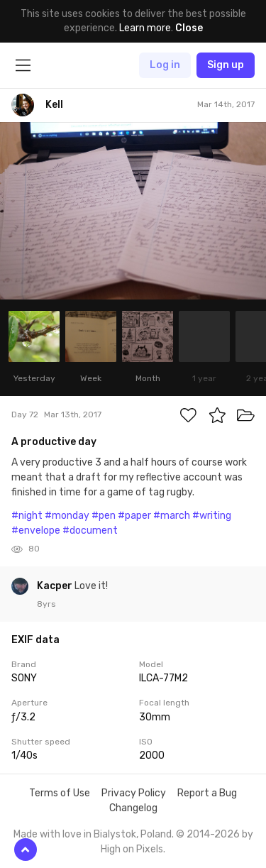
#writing (212, 516)
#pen (104, 516)
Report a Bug (207, 793)
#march (172, 516)
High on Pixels (132, 849)
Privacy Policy (134, 793)
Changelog (133, 808)
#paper (134, 516)
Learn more (145, 28)
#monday (67, 516)
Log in (165, 65)
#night (27, 516)
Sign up (226, 65)
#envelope (36, 531)
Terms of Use (60, 793)
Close (189, 28)
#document (90, 531)
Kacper (56, 586)
